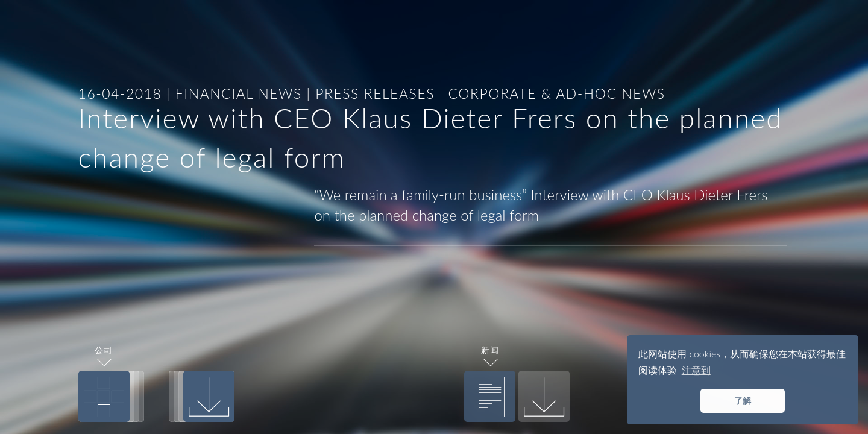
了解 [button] (743, 401)
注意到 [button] (696, 370)
